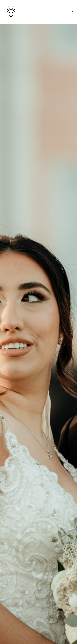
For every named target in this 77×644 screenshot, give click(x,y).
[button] (73, 12)
